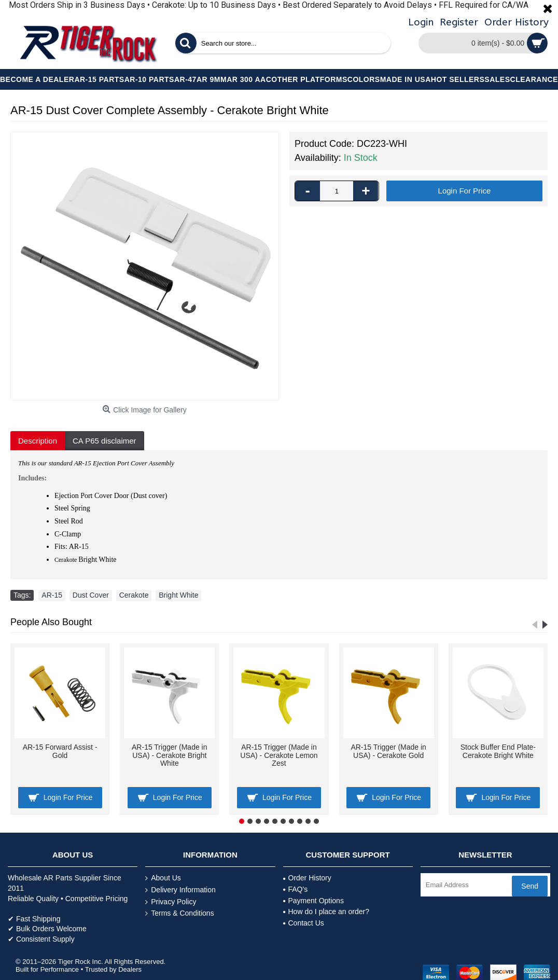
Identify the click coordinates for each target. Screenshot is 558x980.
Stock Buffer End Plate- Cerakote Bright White (498, 751)
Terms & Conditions (179, 913)
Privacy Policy (171, 902)
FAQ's (296, 889)
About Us (163, 878)
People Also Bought (51, 622)
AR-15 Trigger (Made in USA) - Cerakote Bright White (170, 755)
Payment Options (313, 901)
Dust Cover (91, 595)
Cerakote (134, 595)
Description (38, 441)
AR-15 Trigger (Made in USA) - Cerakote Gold (388, 751)
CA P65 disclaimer (104, 441)
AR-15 (52, 595)
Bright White (178, 595)
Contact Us (304, 923)
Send (530, 886)
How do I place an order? (326, 912)
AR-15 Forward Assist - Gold (60, 751)
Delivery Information (180, 890)
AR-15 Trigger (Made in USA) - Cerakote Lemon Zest (279, 755)
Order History (307, 878)
